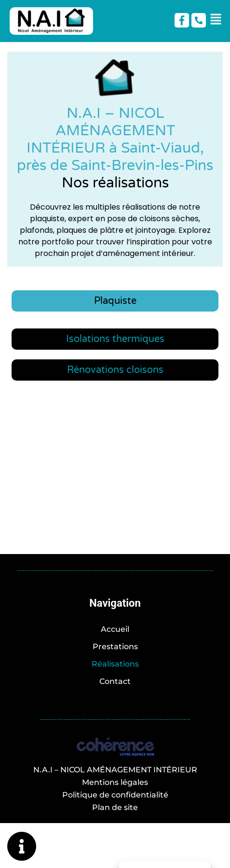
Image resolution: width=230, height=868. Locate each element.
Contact (115, 681)
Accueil (115, 629)
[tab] (115, 301)
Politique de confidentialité (115, 795)
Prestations (115, 647)
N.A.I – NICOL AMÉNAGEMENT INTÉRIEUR (115, 770)
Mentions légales (115, 782)
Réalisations (115, 664)
